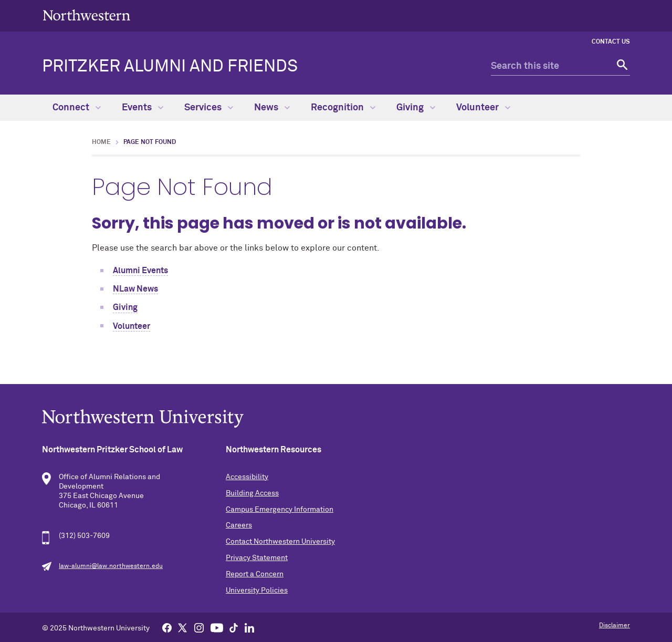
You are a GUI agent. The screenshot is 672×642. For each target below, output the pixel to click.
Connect (77, 108)
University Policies (257, 591)
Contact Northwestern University (280, 542)
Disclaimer (615, 626)
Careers (239, 525)
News (272, 108)
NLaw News (135, 289)
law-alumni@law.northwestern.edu (111, 566)
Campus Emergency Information (280, 510)
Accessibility (247, 477)
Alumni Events (140, 271)
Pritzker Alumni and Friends (170, 67)
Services (209, 108)
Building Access (252, 493)
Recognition (343, 108)
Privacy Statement (257, 558)
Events (143, 108)
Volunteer (483, 108)
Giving (416, 108)
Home (101, 142)
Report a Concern (255, 574)
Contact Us (611, 42)
